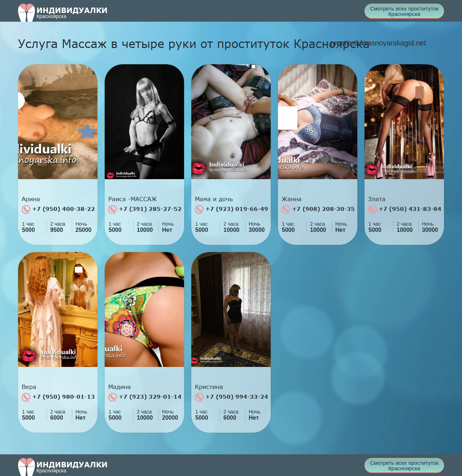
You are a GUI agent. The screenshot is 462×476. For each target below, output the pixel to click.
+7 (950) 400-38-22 (58, 209)
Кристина (209, 387)
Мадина (120, 387)
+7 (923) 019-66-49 (232, 209)
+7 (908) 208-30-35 (318, 209)
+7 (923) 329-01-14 (145, 397)
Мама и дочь (214, 199)
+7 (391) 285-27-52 (145, 209)
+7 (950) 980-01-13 (58, 397)
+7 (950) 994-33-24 (232, 397)
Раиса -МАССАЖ (133, 199)
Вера (29, 387)
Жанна (292, 199)
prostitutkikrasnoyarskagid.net (378, 43)
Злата (377, 199)
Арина (31, 199)
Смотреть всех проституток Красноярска (404, 11)
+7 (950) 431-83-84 (405, 209)
